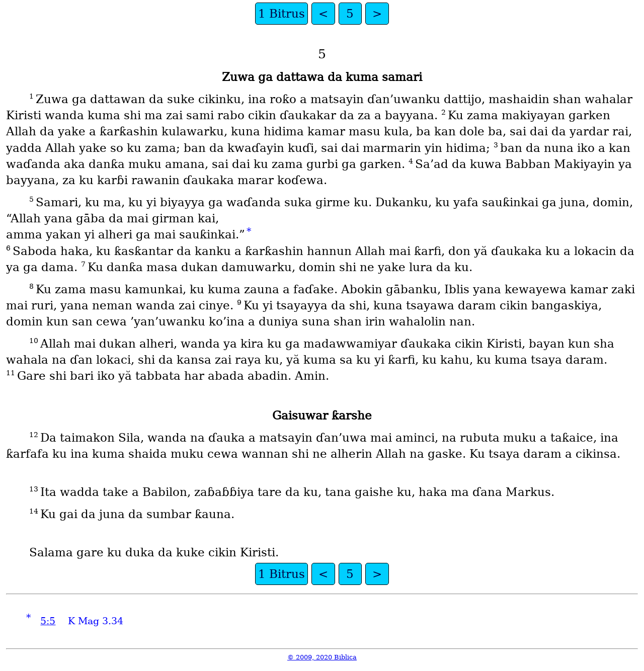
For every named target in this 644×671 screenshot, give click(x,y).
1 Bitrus (281, 14)
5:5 (48, 621)
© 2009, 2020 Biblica (322, 657)
